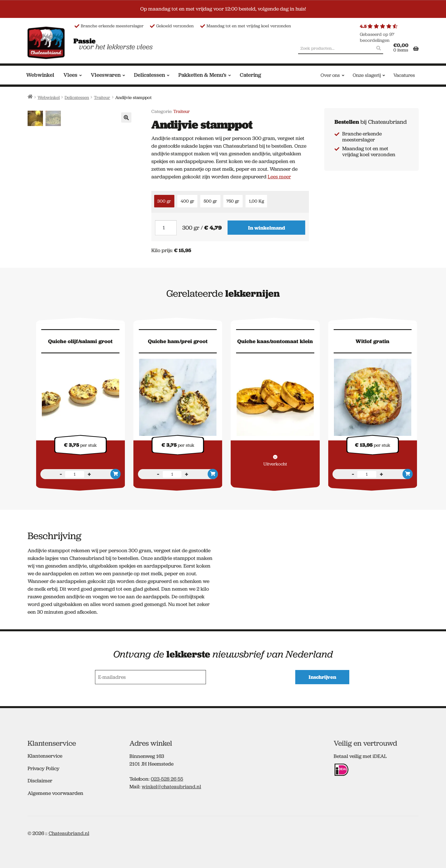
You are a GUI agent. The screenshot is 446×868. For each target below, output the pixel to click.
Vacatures (404, 75)
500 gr (210, 201)
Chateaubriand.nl (69, 832)
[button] (126, 117)
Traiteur (102, 97)
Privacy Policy (44, 767)
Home (30, 97)
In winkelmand (267, 228)
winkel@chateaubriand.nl (171, 785)
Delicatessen (149, 75)
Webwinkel (40, 75)
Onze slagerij (367, 75)
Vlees (70, 75)
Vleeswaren (106, 75)
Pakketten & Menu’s (202, 75)
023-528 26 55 (167, 777)
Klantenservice (45, 754)
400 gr (187, 201)
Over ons (330, 75)
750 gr (233, 201)
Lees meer (279, 177)
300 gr (164, 201)
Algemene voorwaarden (55, 791)
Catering (250, 75)
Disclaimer (40, 779)
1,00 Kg (256, 201)
